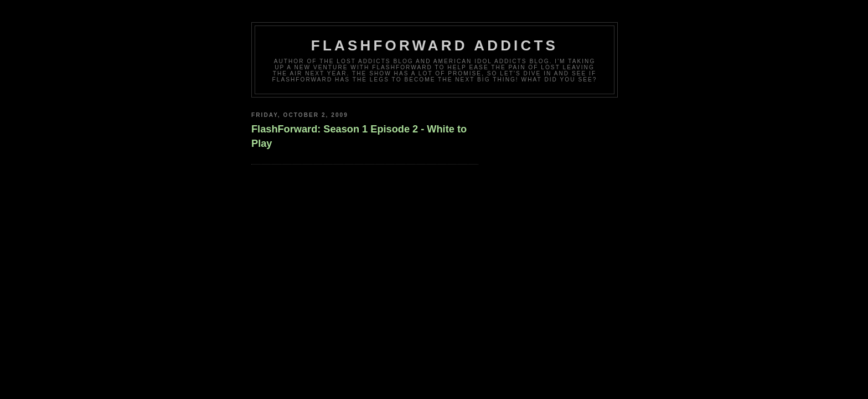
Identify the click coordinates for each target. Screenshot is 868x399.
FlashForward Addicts (435, 45)
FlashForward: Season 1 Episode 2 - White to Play (359, 136)
